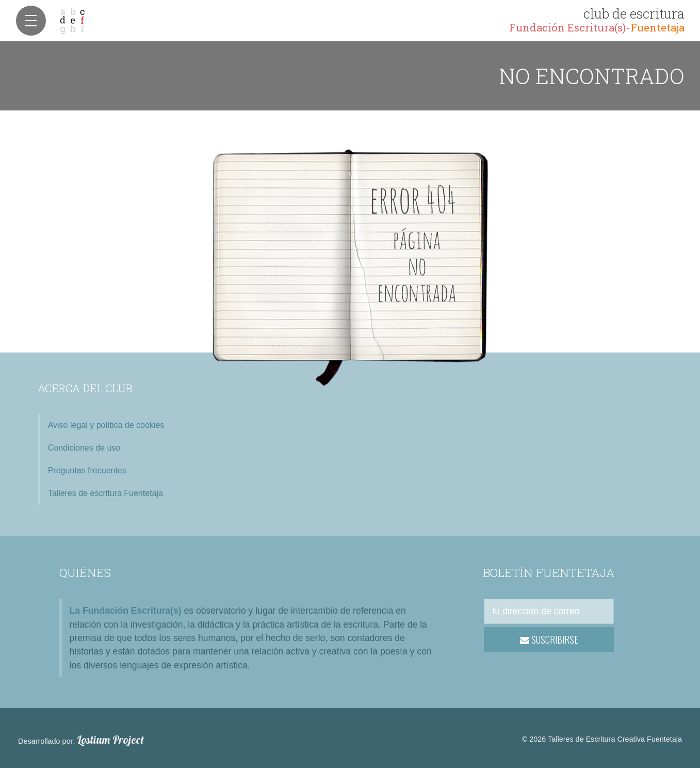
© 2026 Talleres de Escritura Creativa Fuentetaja (602, 739)
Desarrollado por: (81, 740)
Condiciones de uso (84, 448)
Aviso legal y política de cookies (106, 425)
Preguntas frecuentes (87, 470)
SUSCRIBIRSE (549, 639)
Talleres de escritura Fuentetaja (105, 493)
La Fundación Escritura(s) (126, 611)
